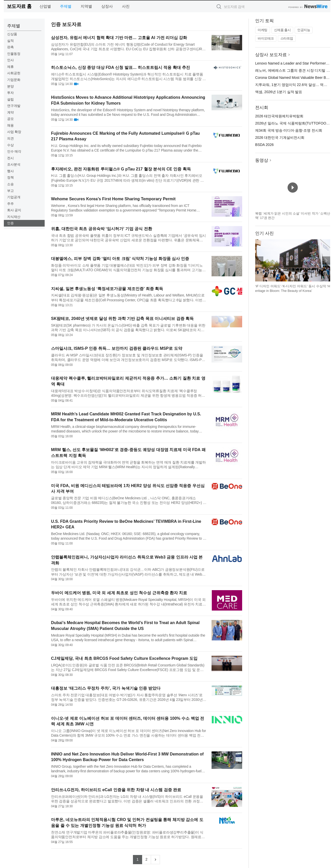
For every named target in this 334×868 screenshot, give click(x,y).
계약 (10, 112)
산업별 (45, 6)
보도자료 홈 (19, 6)
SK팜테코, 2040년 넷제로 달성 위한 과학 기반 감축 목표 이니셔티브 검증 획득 (122, 319)
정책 (10, 177)
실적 (10, 41)
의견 (10, 138)
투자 (10, 93)
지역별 (86, 6)
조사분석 (14, 164)
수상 (10, 145)
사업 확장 (14, 132)
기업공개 (14, 197)
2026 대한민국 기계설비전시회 (280, 138)
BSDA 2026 (264, 145)
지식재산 (14, 217)
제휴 (10, 67)
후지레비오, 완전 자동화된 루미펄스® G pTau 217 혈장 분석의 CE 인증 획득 (121, 169)
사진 (126, 6)
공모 (10, 119)
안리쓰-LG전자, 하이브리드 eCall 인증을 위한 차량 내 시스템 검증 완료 (116, 790)
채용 (10, 125)
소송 (10, 184)
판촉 (10, 47)
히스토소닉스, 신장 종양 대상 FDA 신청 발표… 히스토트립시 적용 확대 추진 (121, 67)
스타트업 (287, 38)
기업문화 (14, 80)
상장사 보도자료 (271, 55)
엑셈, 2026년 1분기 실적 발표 (279, 92)
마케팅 (263, 30)
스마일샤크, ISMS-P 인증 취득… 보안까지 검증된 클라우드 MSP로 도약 (117, 348)
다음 (326, 261)
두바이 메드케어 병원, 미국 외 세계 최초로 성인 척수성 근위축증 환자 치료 (119, 593)
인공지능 (304, 30)
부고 (10, 191)
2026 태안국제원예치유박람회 (279, 116)
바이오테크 (266, 38)
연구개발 (14, 106)
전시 (10, 158)
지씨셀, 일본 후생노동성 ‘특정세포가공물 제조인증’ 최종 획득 (107, 289)
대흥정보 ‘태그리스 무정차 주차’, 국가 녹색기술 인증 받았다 (106, 688)
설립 (10, 99)
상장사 (107, 6)
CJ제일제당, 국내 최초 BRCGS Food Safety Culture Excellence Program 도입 (124, 658)
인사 (10, 60)
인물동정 (14, 54)
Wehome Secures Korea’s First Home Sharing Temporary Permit (113, 199)
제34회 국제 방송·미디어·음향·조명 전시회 (289, 130)
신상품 (12, 34)
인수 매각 (14, 151)
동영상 (262, 160)
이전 (259, 261)
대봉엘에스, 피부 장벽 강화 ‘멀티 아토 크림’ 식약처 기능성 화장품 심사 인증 (120, 259)
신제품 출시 (282, 30)
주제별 (66, 6)
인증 (10, 223)
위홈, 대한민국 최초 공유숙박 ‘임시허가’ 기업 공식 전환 (102, 229)
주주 (10, 204)
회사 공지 (14, 210)
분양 (10, 86)
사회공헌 (14, 73)
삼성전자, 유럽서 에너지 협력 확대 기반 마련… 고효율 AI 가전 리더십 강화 (119, 38)
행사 (10, 171)
